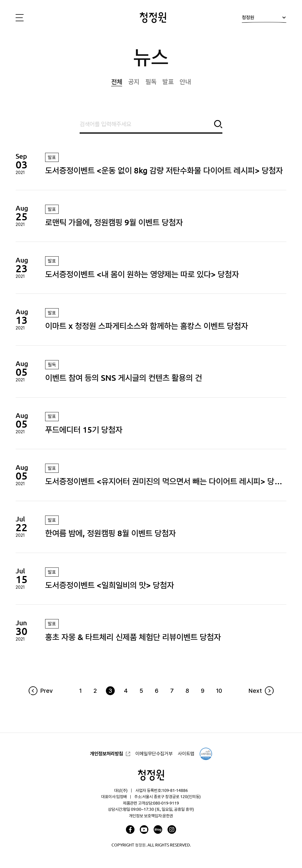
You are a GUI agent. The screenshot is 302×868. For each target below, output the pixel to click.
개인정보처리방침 (106, 754)
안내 (185, 82)
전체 (117, 82)
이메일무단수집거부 (154, 754)
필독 (151, 82)
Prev (47, 691)
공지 (134, 82)
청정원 (264, 19)
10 (219, 691)
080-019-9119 (166, 803)
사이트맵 (186, 754)
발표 (168, 82)
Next (255, 691)
